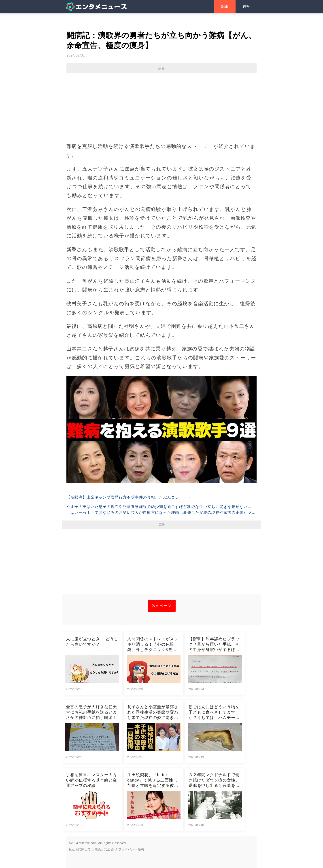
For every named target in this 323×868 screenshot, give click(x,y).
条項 (114, 849)
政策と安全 (102, 849)
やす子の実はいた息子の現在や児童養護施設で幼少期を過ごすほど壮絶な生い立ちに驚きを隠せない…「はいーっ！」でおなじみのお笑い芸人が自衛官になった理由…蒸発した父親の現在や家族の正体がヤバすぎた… (161, 513)
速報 (246, 7)
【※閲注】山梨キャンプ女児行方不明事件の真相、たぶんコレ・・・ (129, 497)
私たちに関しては (81, 849)
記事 (225, 7)
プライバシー (128, 849)
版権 (141, 849)
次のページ (162, 606)
